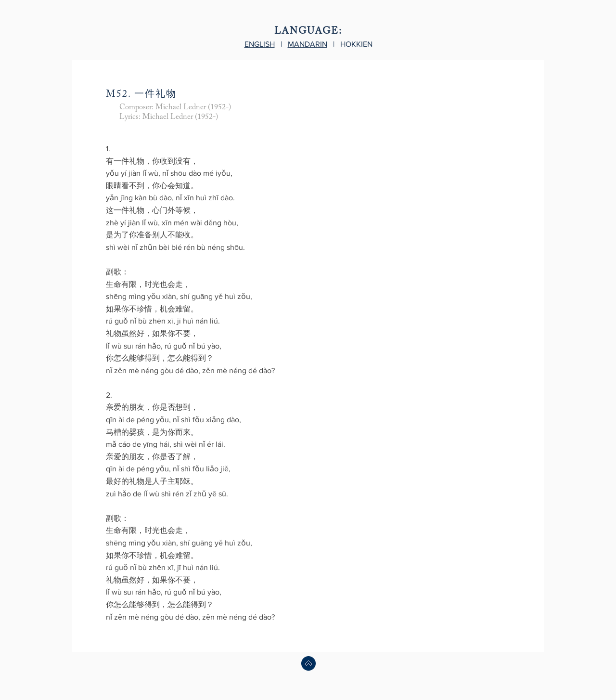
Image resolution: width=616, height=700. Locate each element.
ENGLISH (260, 44)
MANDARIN (308, 44)
